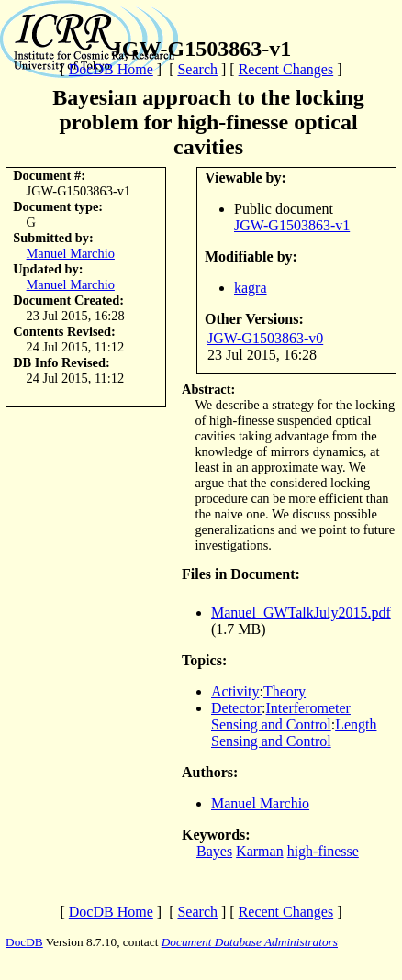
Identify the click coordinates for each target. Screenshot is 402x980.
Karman (260, 851)
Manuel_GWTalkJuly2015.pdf (301, 612)
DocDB (24, 942)
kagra (251, 288)
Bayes (214, 851)
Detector (236, 708)
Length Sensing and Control (294, 733)
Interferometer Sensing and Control (281, 716)
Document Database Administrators (250, 942)
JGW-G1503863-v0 (265, 338)
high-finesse (323, 851)
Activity (235, 691)
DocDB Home (111, 69)
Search (197, 69)
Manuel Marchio (71, 253)
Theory (285, 691)
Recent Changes (286, 69)
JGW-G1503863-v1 (292, 225)
